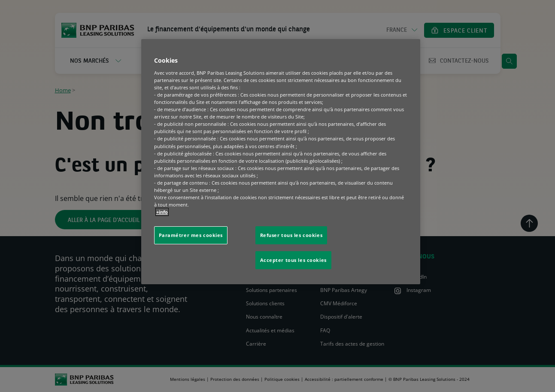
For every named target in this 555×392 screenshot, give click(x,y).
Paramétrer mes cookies (191, 235)
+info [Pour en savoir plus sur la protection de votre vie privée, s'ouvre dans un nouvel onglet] (162, 212)
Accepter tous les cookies (293, 260)
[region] (281, 162)
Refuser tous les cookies (291, 235)
